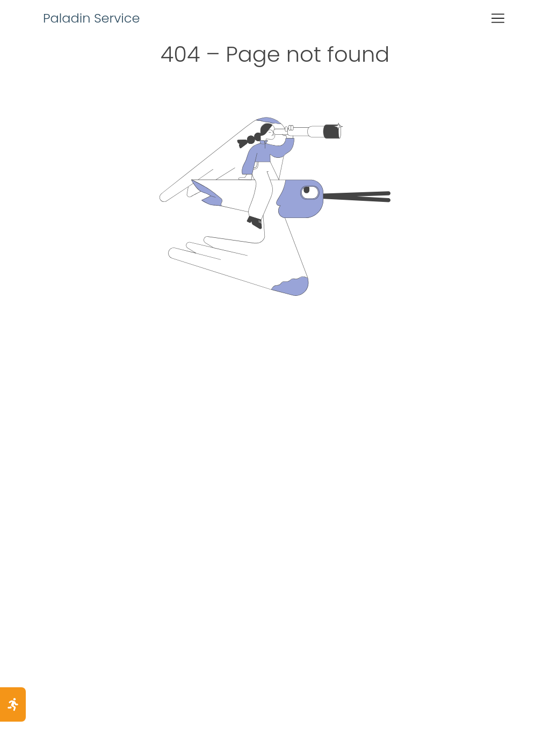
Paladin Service (92, 18)
